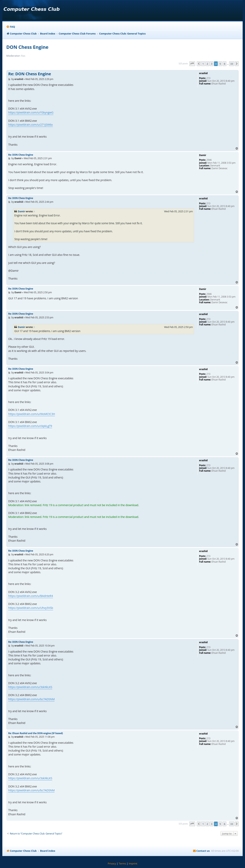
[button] (192, 64)
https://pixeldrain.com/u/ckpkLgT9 (30, 426)
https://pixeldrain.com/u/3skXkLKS (30, 687)
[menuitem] (11, 27)
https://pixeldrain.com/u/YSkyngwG (31, 112)
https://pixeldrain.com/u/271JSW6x (31, 125)
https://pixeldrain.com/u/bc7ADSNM (31, 699)
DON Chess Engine (27, 47)
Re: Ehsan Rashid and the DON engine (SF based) (36, 733)
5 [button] (220, 64)
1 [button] (203, 64)
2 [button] (207, 64)
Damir (21, 211)
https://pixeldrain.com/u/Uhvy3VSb (31, 608)
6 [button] (225, 64)
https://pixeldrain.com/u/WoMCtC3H (32, 414)
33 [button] (232, 64)
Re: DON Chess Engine (30, 74)
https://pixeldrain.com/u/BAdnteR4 (31, 596)
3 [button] (212, 64)
